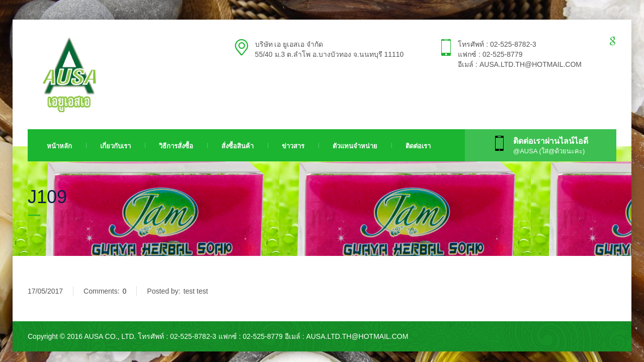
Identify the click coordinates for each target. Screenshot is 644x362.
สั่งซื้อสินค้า (237, 146)
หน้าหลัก (59, 146)
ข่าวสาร (293, 146)
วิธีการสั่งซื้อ (176, 146)
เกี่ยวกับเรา (115, 146)
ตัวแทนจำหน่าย (355, 146)
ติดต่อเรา (418, 146)
